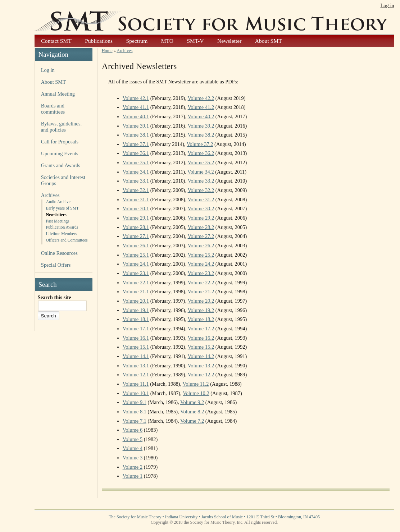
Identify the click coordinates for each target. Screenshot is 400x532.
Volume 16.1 (136, 338)
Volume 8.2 (192, 412)
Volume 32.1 (136, 190)
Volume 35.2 (201, 162)
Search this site (54, 297)
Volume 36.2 (201, 153)
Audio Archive (58, 202)
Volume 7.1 (135, 421)
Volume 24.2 (201, 264)
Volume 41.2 (201, 107)
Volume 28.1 (136, 227)
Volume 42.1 (136, 98)
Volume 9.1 (135, 402)
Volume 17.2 (201, 329)
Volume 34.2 (201, 172)
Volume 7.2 (192, 421)
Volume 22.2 (201, 283)
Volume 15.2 (201, 347)
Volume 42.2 (201, 98)
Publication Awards (62, 227)
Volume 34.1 (136, 172)
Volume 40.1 (136, 116)
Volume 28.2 (201, 227)
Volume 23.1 (136, 273)
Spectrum (137, 41)
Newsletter (229, 41)
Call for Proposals (60, 142)
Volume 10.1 (136, 393)
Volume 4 (133, 448)
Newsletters (56, 215)
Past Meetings (58, 221)
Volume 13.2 (201, 366)
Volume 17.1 (136, 329)
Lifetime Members (62, 234)
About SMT (269, 41)
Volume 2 (133, 467)
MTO (167, 41)
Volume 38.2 (201, 135)
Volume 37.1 (136, 144)
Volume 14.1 (136, 356)
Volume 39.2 (201, 126)
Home (107, 51)
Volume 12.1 (136, 375)
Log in (387, 5)
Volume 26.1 (136, 246)
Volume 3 (133, 458)
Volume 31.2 (201, 199)
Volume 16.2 (201, 338)
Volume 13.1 (136, 366)
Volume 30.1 (136, 208)
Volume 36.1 (136, 153)
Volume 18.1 (136, 319)
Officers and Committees (67, 240)
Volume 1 (133, 476)
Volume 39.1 (136, 126)
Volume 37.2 (200, 144)
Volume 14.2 (201, 356)
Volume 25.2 (201, 255)
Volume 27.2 (201, 236)
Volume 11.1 (136, 384)
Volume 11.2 (196, 384)
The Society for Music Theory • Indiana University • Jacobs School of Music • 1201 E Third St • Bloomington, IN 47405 (214, 517)
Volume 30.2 (201, 208)
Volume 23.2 (201, 273)
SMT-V (195, 41)
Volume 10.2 (196, 393)
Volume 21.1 (136, 292)
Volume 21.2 (201, 292)
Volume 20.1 (136, 301)
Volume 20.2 (201, 301)
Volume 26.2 (201, 246)
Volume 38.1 (136, 135)
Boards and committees (53, 109)
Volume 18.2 (201, 319)
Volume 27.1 (136, 236)
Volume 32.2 (201, 190)
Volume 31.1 (136, 199)
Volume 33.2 (201, 181)
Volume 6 (133, 430)
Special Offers (56, 265)
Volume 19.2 (201, 310)
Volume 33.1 (136, 181)
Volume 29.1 (136, 218)
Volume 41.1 (136, 107)
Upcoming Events (60, 153)
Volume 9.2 (192, 402)
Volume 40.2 (201, 116)
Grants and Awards (61, 165)
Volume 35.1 (136, 162)
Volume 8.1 (135, 412)
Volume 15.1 (136, 347)
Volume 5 (133, 439)
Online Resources (59, 253)
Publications (99, 41)
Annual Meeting (58, 94)
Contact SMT (56, 41)
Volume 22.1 (136, 283)
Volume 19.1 (136, 310)
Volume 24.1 (136, 264)
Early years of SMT (62, 208)
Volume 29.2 (201, 218)
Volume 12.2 (201, 375)
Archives (50, 195)
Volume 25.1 (136, 255)
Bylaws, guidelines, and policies (61, 127)
